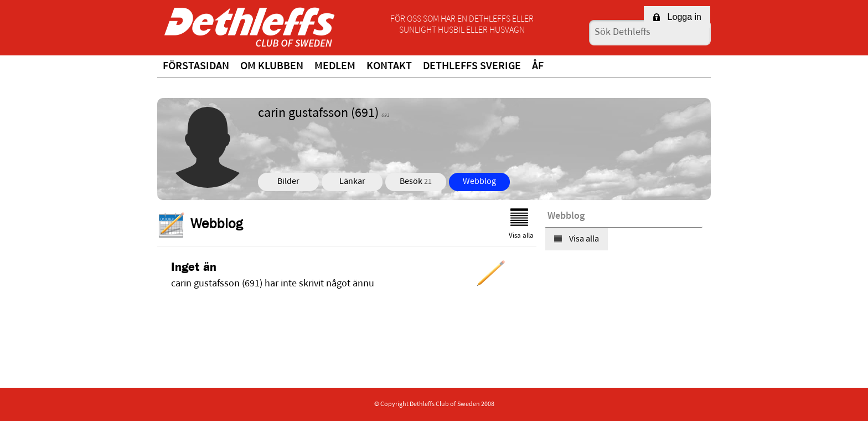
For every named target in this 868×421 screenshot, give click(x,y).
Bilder (288, 182)
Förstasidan (196, 66)
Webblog (479, 182)
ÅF (538, 66)
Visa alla (521, 224)
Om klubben (272, 66)
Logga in (677, 17)
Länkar (352, 182)
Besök (416, 182)
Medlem (335, 66)
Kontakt (389, 66)
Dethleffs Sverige (472, 66)
